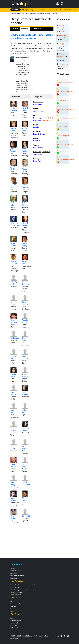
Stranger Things (28, 10)
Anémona (63, 151)
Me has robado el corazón (66, 92)
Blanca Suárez (15, 625)
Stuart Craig (38, 154)
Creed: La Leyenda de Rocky (19, 590)
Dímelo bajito (62, 100)
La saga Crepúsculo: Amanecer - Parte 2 (23, 585)
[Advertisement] (56, 71)
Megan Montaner (16, 621)
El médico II (53, 10)
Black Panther (15, 587)
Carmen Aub (14, 623)
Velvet (12, 609)
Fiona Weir (37, 161)
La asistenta (41, 10)
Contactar (13, 568)
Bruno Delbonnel (40, 134)
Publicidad (14, 578)
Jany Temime (38, 148)
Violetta (13, 611)
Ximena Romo (15, 618)
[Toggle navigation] (67, 4)
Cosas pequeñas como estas (66, 109)
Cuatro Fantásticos (16, 595)
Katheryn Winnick (16, 628)
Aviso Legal (14, 573)
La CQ (12, 602)
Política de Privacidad (17, 576)
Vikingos (13, 606)
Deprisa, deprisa (63, 136)
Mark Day (37, 141)
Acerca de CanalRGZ (17, 571)
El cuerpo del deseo (17, 604)
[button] (62, 4)
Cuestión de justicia (16, 592)
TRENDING (16, 10)
